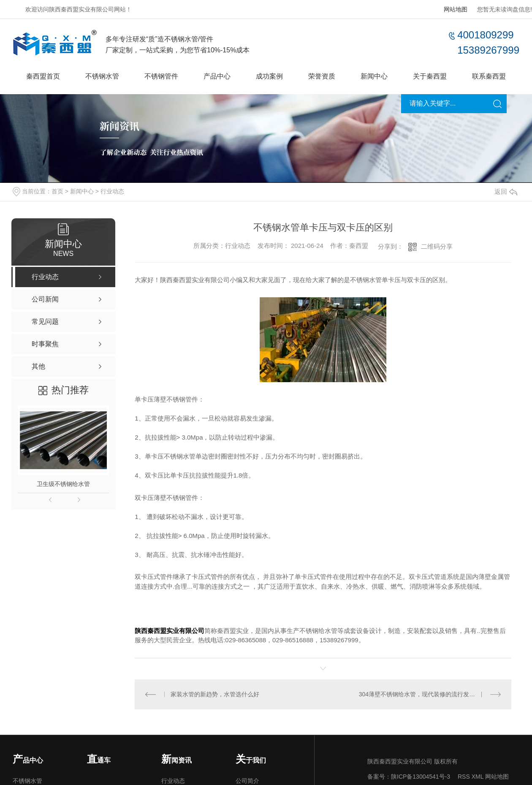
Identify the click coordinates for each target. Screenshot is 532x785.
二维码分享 (437, 246)
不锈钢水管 (102, 76)
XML (478, 776)
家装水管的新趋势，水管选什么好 (215, 694)
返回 (506, 191)
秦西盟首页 (43, 76)
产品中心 (217, 76)
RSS (464, 776)
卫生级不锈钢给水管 (63, 484)
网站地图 (456, 9)
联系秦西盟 (489, 76)
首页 (57, 191)
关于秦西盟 (430, 76)
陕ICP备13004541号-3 (421, 776)
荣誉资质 (322, 76)
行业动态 (112, 191)
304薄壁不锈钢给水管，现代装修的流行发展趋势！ (426, 694)
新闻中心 (374, 76)
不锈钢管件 (161, 76)
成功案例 (269, 76)
